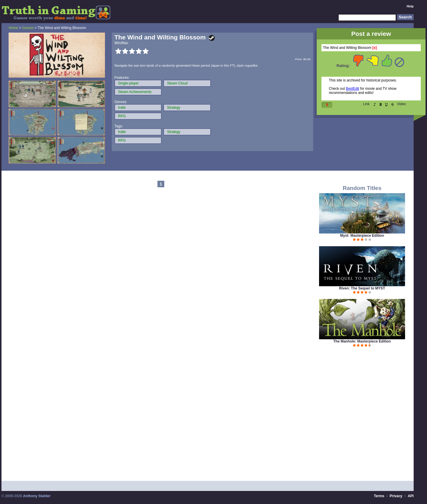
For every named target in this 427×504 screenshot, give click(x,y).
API (411, 496)
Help (410, 6)
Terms (379, 496)
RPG (122, 116)
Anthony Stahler (37, 496)
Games (28, 28)
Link (367, 104)
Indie (122, 108)
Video (401, 104)
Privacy (396, 496)
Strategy (174, 108)
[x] (375, 48)
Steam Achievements (135, 92)
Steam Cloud (177, 83)
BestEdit (352, 89)
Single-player (128, 83)
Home (13, 28)
